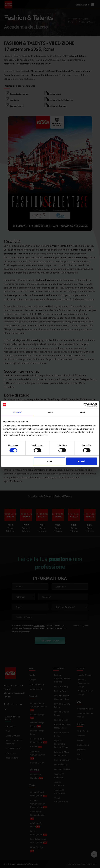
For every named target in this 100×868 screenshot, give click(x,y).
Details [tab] (50, 412)
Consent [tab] (17, 412)
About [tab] (83, 412)
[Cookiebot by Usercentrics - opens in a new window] (86, 405)
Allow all (81, 461)
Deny (50, 461)
